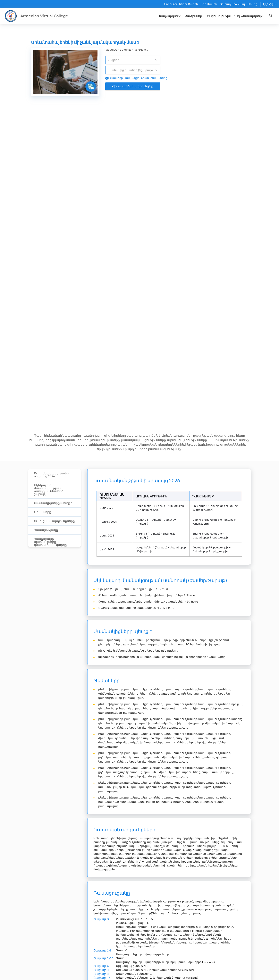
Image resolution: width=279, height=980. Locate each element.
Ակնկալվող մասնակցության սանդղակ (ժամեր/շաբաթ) (48, 490)
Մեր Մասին (209, 4)
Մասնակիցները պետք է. (53, 503)
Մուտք (253, 4)
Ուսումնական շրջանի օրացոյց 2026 (51, 475)
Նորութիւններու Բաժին (181, 4)
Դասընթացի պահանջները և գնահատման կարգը (50, 542)
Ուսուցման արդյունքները (54, 521)
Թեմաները (43, 512)
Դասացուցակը (46, 530)
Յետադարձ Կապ (232, 4)
